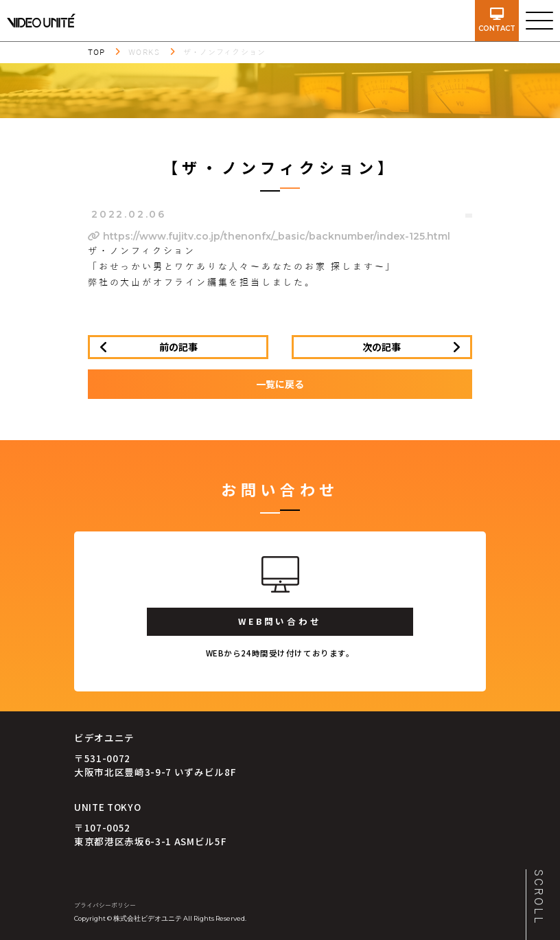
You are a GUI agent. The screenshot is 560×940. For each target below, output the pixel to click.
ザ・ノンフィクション (224, 52)
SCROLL (538, 897)
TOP (96, 52)
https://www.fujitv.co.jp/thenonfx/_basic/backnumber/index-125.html (269, 236)
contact (497, 20)
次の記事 (382, 347)
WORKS (144, 52)
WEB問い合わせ (280, 621)
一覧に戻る (280, 384)
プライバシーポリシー (105, 906)
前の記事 (178, 347)
